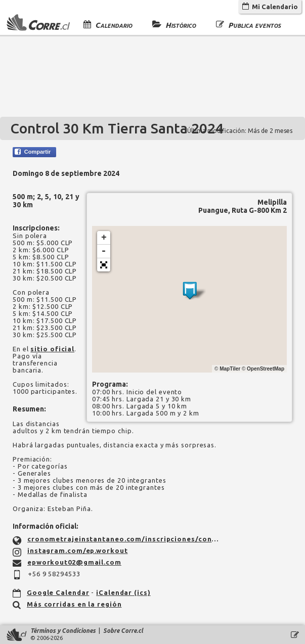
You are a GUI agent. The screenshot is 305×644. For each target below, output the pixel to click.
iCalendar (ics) (123, 592)
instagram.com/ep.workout (78, 550)
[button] (104, 265)
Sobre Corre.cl (123, 631)
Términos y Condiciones (63, 631)
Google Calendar (58, 592)
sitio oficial (52, 349)
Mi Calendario (270, 7)
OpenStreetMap (266, 369)
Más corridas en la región (74, 604)
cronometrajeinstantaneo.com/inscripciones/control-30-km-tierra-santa (124, 539)
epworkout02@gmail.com (74, 562)
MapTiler (230, 369)
